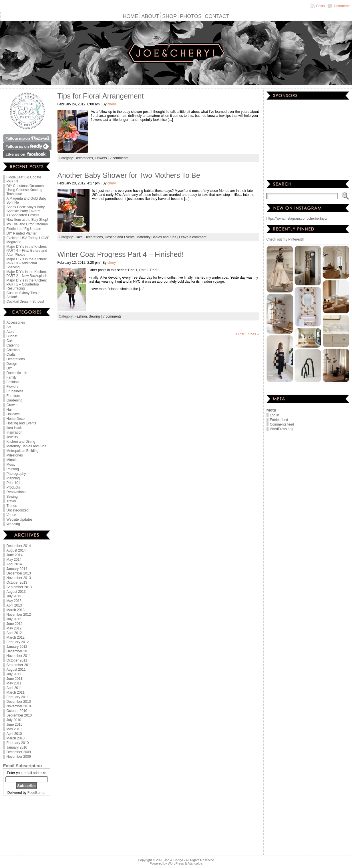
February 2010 (18, 743)
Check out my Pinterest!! (285, 239)
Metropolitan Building (23, 451)
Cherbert (13, 350)
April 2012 (14, 633)
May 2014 (14, 560)
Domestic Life (17, 373)
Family (12, 377)
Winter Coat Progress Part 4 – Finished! (121, 254)
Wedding (13, 524)
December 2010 (19, 702)
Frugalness (15, 391)
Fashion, (82, 316)
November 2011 (19, 656)
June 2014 (15, 555)
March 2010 (16, 738)
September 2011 (19, 665)
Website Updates (20, 519)
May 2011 (14, 683)
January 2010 (17, 747)
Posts (320, 6)
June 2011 (15, 679)
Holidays (13, 414)
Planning (13, 478)
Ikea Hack (14, 428)
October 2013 (17, 582)
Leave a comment (193, 237)
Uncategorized (18, 510)
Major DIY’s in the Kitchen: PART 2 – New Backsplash (27, 274)
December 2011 (19, 651)
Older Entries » (247, 334)
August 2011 (16, 670)
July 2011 (14, 674)
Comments (342, 6)
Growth (12, 405)
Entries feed (279, 420)
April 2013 (14, 605)
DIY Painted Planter (22, 233)
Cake (11, 341)
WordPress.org (281, 429)
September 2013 (19, 587)
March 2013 (16, 610)
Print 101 (13, 483)
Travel (11, 501)
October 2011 (17, 660)
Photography (16, 474)
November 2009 (19, 757)
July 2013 (14, 596)
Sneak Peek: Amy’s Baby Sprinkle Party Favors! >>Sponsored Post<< (26, 211)
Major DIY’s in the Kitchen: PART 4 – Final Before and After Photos (27, 251)
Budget (12, 336)
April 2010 (14, 734)
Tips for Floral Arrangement (101, 96)
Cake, (80, 237)
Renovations (16, 492)
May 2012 (14, 628)
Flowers (13, 387)
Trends (12, 506)
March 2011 (16, 692)
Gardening (15, 400)
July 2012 (14, 619)
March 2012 (16, 637)
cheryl (112, 104)
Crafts (11, 355)
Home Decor (16, 419)
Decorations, (85, 158)
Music (11, 464)
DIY (9, 368)
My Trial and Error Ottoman (27, 224)
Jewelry (12, 437)
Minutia (12, 460)
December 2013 (19, 573)
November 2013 (19, 578)
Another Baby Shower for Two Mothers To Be (129, 175)
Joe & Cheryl (173, 860)
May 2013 (14, 601)
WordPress (176, 863)
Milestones (15, 455)
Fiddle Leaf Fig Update (24, 229)
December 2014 (19, 546)
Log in (275, 415)
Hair (10, 410)
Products (13, 487)
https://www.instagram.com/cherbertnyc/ (297, 219)
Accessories (16, 322)
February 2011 (18, 697)
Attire (11, 332)
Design (12, 364)
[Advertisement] (27, 826)
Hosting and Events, (121, 237)
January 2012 (17, 647)
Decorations (16, 359)
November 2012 (19, 615)
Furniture (13, 396)
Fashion (13, 382)
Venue (11, 515)
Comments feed (282, 424)
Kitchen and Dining (21, 442)
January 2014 (17, 569)
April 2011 (14, 688)
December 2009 (19, 752)
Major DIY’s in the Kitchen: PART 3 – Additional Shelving (27, 263)
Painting (13, 469)
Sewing (12, 497)
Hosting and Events (21, 423)
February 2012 (18, 642)
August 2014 (16, 550)
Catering (13, 345)
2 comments (119, 158)
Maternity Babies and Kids (26, 446)
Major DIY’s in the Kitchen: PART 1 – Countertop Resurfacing (27, 284)
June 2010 (15, 725)
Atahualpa (195, 863)
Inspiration (14, 432)
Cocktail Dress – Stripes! (25, 302)
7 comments (112, 316)
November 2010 (19, 706)
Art (9, 327)
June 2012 (15, 624)
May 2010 (14, 729)
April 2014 (14, 564)
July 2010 (14, 720)
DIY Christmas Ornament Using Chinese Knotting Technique (26, 190)
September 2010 (19, 715)
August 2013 (16, 592)
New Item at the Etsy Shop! (27, 220)
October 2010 (17, 711)
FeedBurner (36, 793)
